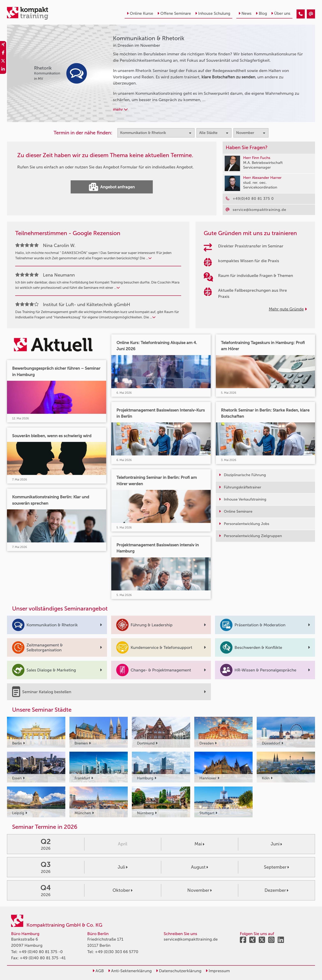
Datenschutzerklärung (179, 971)
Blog (261, 13)
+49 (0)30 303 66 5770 (117, 952)
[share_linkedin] (3, 70)
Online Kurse (140, 13)
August (200, 867)
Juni (276, 844)
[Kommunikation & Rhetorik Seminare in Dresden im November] (301, 14)
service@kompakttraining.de (191, 939)
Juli (123, 867)
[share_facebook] (3, 53)
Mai (199, 844)
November (200, 890)
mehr (120, 109)
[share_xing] (3, 45)
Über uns (281, 13)
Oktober (122, 890)
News (245, 13)
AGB (98, 971)
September (276, 867)
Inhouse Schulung (213, 13)
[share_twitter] (3, 62)
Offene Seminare (174, 13)
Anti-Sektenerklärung (130, 971)
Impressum (218, 971)
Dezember (276, 890)
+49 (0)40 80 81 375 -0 (41, 952)
